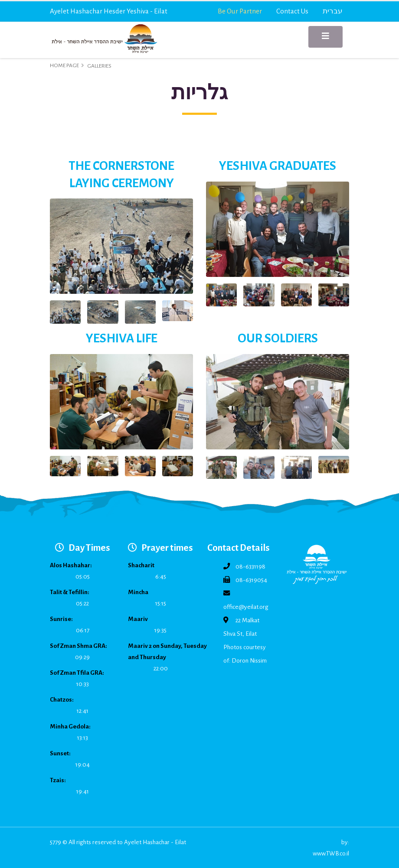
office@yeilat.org (246, 607)
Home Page (64, 65)
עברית (333, 11)
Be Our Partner (240, 11)
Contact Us (292, 11)
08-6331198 (250, 567)
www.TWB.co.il (331, 853)
